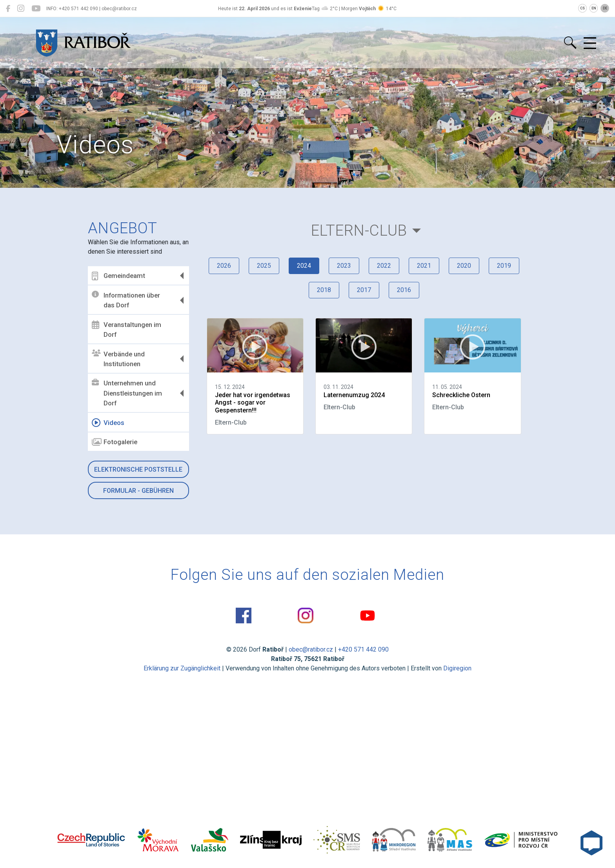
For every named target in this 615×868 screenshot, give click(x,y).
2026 (224, 266)
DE (605, 8)
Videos (108, 423)
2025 (264, 266)
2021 (424, 266)
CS (582, 8)
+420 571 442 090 (363, 649)
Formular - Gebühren (138, 491)
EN (594, 8)
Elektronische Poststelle (138, 469)
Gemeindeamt (118, 276)
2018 (324, 290)
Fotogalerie (115, 442)
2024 (304, 266)
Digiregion (457, 668)
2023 (344, 266)
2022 (384, 266)
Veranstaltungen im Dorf (126, 329)
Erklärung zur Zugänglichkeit (182, 668)
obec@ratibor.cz (311, 649)
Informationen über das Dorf (126, 300)
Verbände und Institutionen (118, 359)
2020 (464, 266)
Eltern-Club (359, 230)
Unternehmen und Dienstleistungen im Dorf (127, 393)
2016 (404, 290)
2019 (504, 266)
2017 (364, 290)
